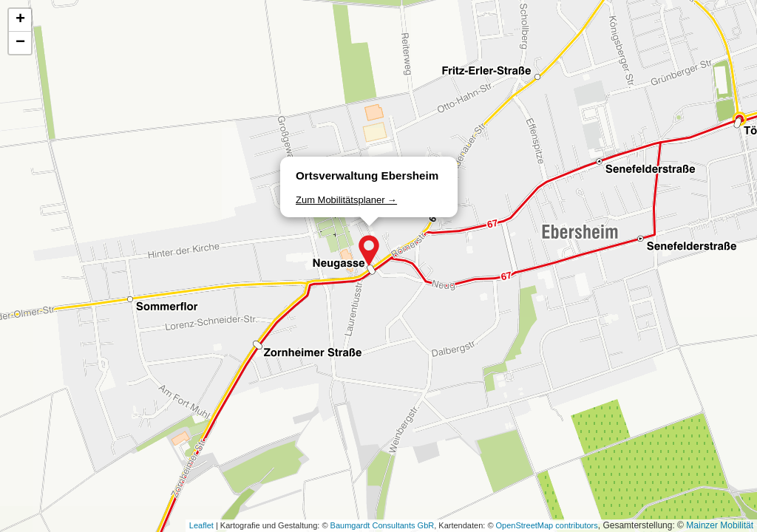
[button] (369, 250)
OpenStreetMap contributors (547, 525)
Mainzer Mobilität (720, 525)
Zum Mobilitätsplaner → (346, 200)
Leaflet (201, 525)
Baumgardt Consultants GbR (383, 525)
